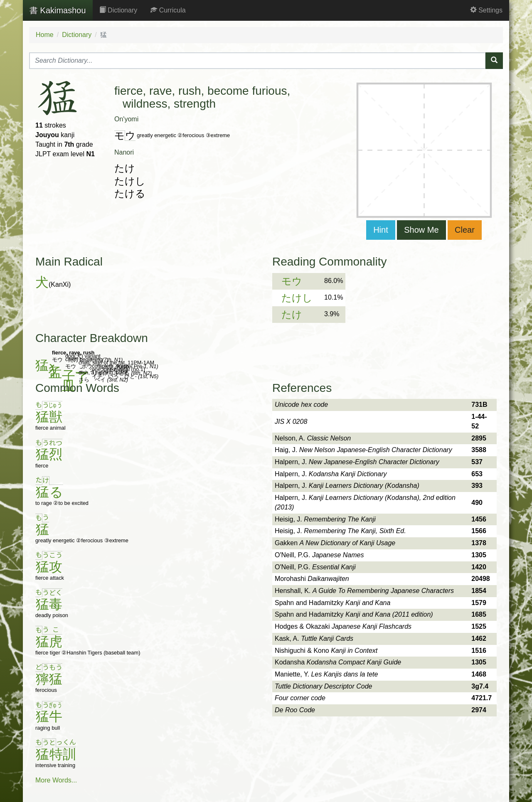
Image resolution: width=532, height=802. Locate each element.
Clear (465, 230)
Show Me (421, 230)
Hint (381, 230)
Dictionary (118, 10)
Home (45, 35)
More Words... (56, 780)
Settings (486, 10)
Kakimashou (58, 10)
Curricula (168, 10)
